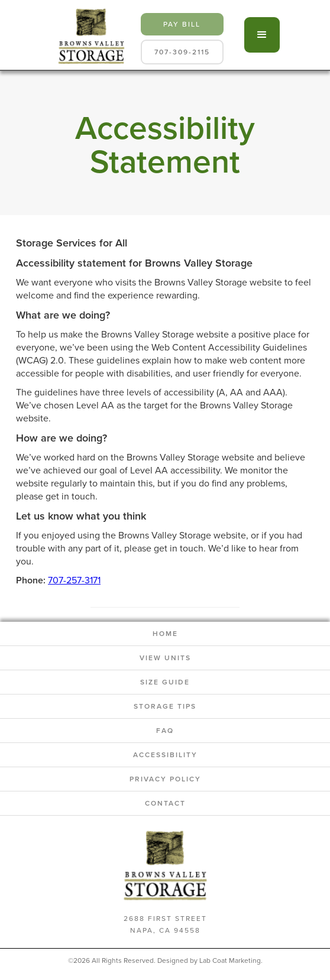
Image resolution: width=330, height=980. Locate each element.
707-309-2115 (182, 52)
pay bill (182, 24)
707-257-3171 (74, 580)
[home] (88, 35)
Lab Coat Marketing (230, 960)
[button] (262, 35)
